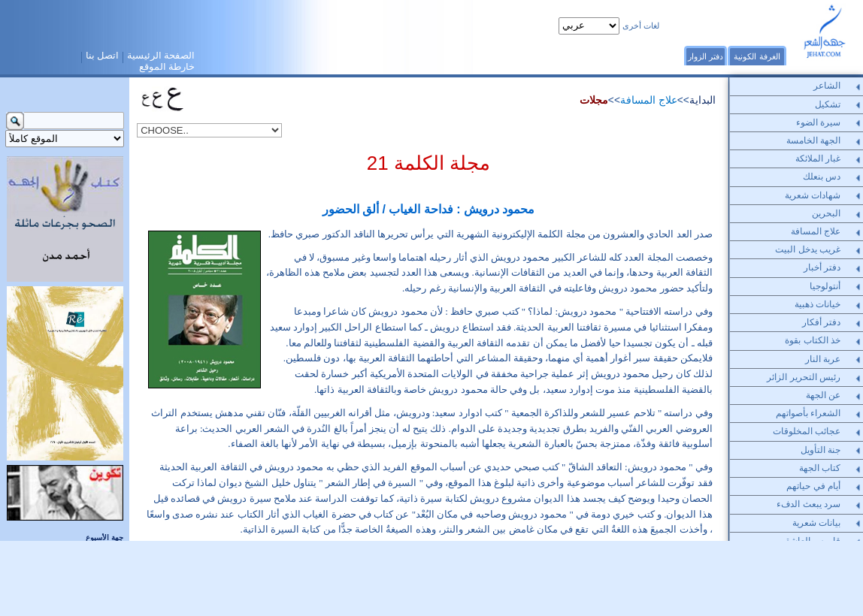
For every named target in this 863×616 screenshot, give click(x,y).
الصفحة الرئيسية (161, 56)
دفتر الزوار (706, 56)
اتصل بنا (103, 56)
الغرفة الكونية (757, 56)
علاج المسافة (649, 100)
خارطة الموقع (167, 67)
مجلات (594, 100)
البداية (703, 100)
